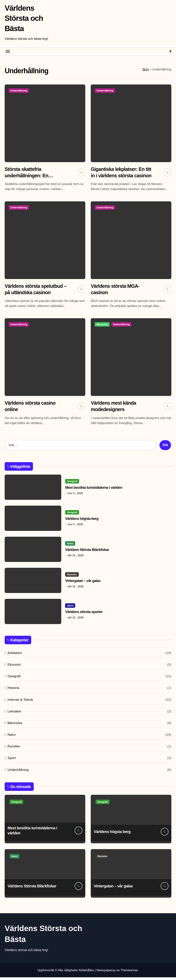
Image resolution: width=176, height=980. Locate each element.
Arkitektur (15, 656)
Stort (146, 69)
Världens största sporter (84, 615)
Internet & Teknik (20, 702)
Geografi (72, 484)
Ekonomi (14, 667)
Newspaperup (106, 973)
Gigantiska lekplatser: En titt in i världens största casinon (120, 176)
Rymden (72, 577)
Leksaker (15, 714)
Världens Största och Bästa (24, 18)
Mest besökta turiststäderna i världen (94, 490)
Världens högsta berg (82, 521)
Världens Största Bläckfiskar (87, 552)
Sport (70, 608)
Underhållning (19, 90)
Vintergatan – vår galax (83, 583)
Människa (102, 326)
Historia (13, 690)
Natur (70, 546)
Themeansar (129, 973)
